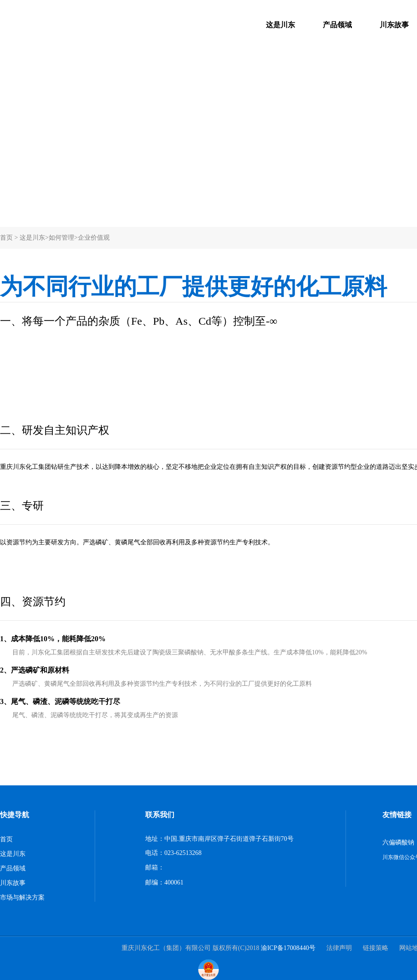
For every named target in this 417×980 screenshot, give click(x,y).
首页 (6, 238)
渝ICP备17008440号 (288, 948)
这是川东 (280, 25)
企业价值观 (94, 238)
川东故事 (394, 25)
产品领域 (337, 25)
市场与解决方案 (22, 897)
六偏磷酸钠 (398, 842)
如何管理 (61, 238)
